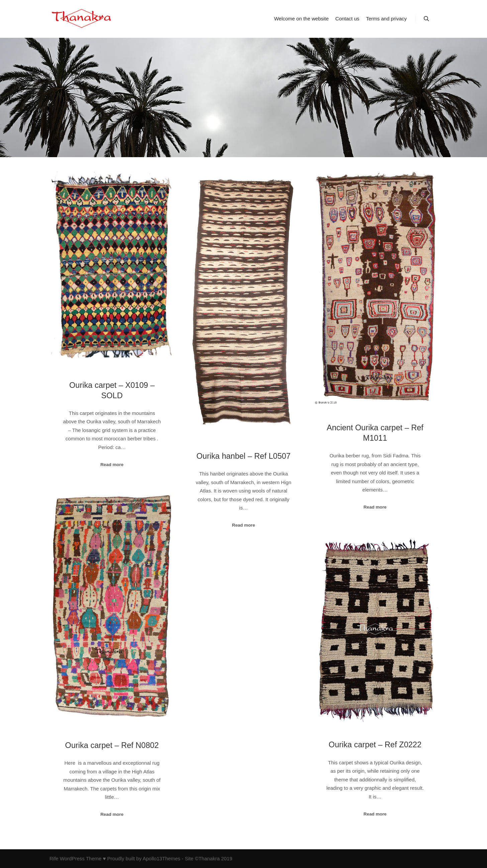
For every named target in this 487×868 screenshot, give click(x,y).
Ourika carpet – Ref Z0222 (375, 745)
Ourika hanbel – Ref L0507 (243, 456)
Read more (112, 465)
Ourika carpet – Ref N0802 (112, 745)
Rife (54, 858)
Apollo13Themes (161, 858)
